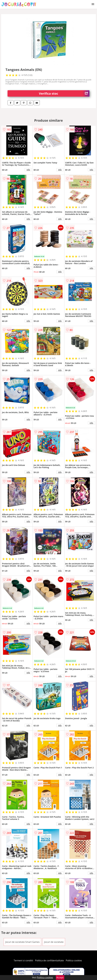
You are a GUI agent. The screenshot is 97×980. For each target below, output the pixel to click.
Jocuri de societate (54, 942)
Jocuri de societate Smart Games (22, 942)
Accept (60, 977)
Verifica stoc (64, 93)
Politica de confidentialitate (49, 960)
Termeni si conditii (23, 960)
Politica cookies (74, 960)
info (28, 170)
